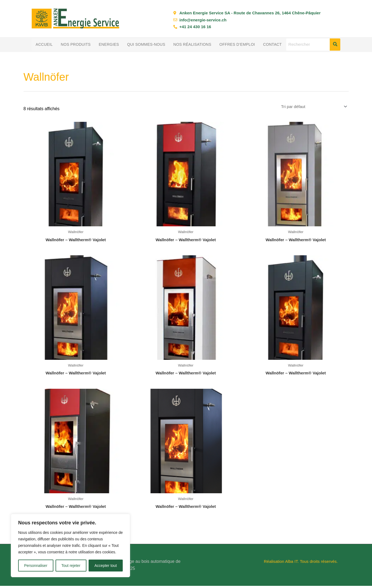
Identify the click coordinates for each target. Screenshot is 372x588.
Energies (109, 44)
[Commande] (311, 107)
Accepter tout (106, 566)
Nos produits (76, 44)
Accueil (44, 44)
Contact (272, 44)
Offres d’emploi (237, 44)
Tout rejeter (71, 566)
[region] (70, 545)
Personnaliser (36, 566)
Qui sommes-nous (146, 44)
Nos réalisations (192, 44)
